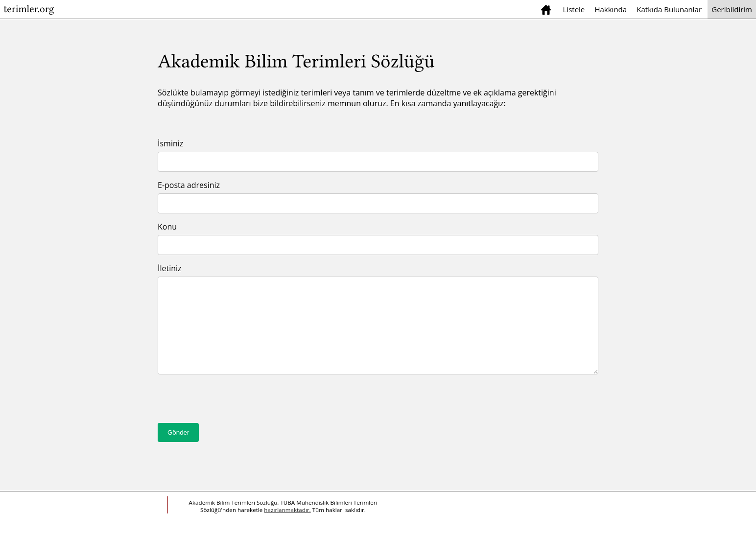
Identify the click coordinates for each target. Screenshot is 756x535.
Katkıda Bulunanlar (669, 9)
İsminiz (170, 143)
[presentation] (232, 404)
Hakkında (611, 9)
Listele (574, 9)
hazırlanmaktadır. (287, 510)
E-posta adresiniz (189, 185)
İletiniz (170, 268)
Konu (167, 227)
